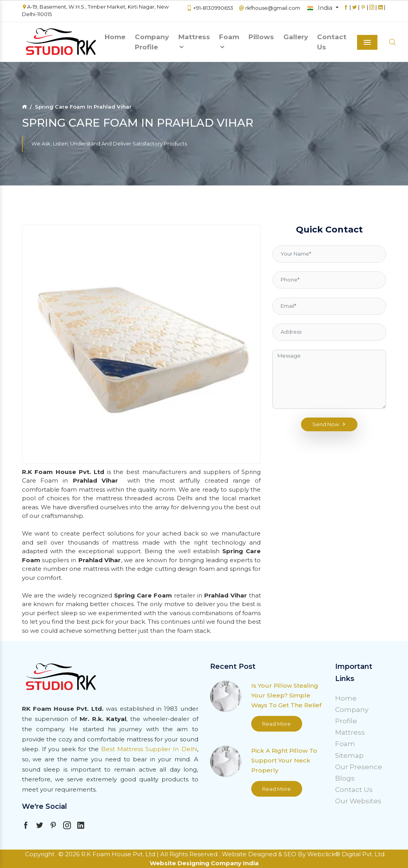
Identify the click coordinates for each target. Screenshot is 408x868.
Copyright (40, 854)
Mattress (194, 42)
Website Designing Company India (204, 863)
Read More (277, 724)
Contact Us (332, 42)
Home (115, 37)
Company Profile (152, 42)
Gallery (296, 37)
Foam (229, 42)
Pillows (261, 37)
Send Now (329, 425)
